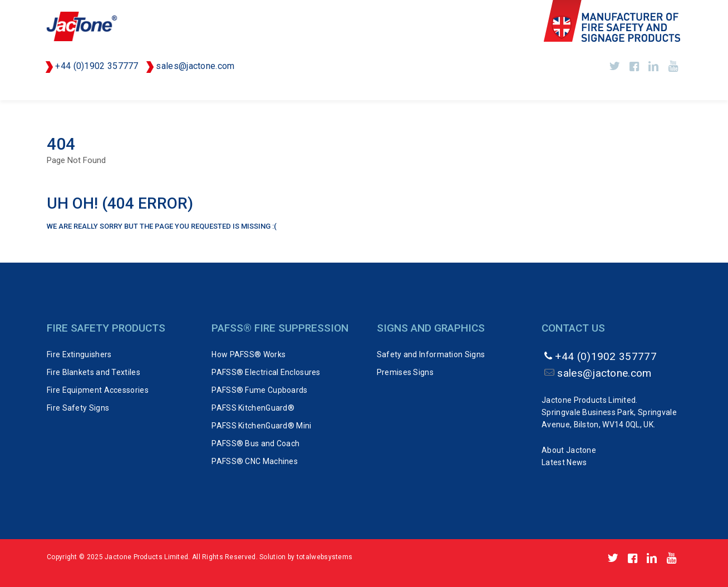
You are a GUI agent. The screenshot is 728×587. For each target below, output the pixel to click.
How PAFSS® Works (249, 354)
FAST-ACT (477, 89)
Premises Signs (405, 372)
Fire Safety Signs (78, 408)
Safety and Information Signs (431, 354)
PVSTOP (416, 89)
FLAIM (533, 89)
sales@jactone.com (195, 66)
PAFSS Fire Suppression (325, 89)
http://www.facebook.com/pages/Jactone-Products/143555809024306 (634, 66)
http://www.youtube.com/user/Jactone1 (673, 66)
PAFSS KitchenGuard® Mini (261, 426)
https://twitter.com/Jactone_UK (615, 66)
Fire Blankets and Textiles (94, 372)
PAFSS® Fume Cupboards (259, 390)
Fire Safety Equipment (201, 89)
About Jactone (569, 450)
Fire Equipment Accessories (98, 390)
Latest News (564, 462)
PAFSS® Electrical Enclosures (266, 372)
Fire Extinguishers (87, 89)
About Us (640, 89)
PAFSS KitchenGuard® (253, 408)
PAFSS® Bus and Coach (255, 443)
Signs (582, 89)
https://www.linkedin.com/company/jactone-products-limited (654, 66)
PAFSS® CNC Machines (255, 461)
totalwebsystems (325, 557)
